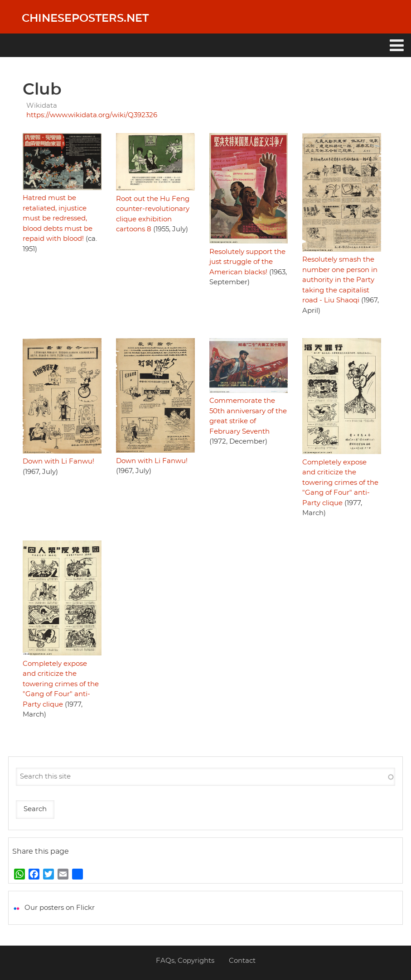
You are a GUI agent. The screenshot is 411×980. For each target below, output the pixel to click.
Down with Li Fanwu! (58, 461)
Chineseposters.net (85, 19)
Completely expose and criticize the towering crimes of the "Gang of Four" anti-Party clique (340, 483)
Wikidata (42, 106)
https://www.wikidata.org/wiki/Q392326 (92, 115)
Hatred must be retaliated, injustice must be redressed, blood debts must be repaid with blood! (58, 218)
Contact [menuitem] (242, 961)
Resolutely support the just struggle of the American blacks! (247, 262)
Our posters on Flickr (60, 908)
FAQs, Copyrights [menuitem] (185, 961)
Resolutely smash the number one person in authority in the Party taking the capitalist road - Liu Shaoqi (340, 280)
